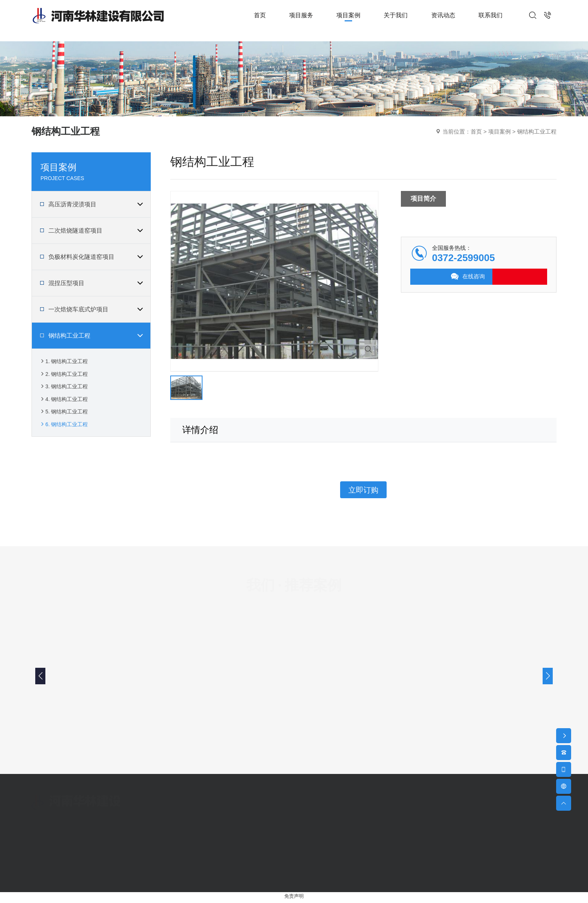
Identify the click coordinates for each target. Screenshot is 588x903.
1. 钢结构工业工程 (65, 363)
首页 (476, 131)
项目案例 (499, 131)
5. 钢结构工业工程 (65, 424)
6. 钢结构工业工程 (65, 439)
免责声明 (294, 899)
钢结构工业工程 (537, 131)
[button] (548, 678)
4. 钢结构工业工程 (65, 409)
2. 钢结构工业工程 (65, 378)
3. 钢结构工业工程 (65, 393)
